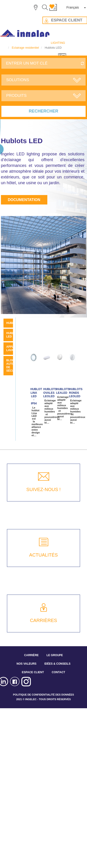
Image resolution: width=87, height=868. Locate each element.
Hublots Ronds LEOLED (76, 393)
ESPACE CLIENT (33, 672)
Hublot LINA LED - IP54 (36, 396)
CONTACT (58, 672)
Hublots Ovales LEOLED (50, 393)
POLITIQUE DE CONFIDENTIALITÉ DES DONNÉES (43, 695)
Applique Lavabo (13, 348)
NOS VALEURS (26, 664)
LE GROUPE (55, 655)
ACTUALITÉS (43, 555)
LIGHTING (58, 43)
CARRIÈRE (31, 655)
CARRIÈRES (43, 620)
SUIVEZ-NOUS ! (44, 489)
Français (73, 7)
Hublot (12, 323)
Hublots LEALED (63, 391)
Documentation (24, 200)
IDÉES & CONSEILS (57, 664)
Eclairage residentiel (25, 48)
